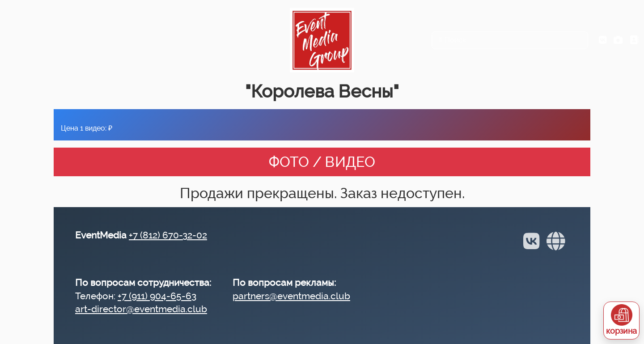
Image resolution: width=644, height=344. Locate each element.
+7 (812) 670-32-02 (168, 235)
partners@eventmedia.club (291, 296)
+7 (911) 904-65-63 (157, 296)
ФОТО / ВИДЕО (322, 162)
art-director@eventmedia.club (141, 309)
